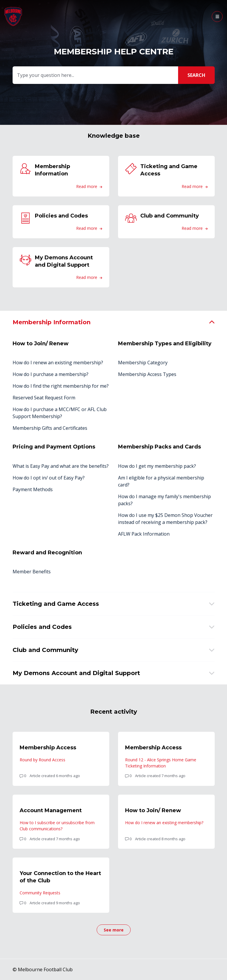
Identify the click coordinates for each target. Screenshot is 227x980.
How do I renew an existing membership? (58, 363)
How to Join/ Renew (41, 344)
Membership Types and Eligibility (165, 344)
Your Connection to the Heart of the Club (60, 877)
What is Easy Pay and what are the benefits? (61, 466)
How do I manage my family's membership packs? (164, 500)
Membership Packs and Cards (159, 447)
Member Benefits (32, 572)
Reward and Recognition (47, 553)
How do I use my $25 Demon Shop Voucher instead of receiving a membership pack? (165, 519)
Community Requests (40, 893)
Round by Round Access (42, 760)
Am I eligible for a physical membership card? (161, 481)
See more (117, 931)
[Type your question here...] (113, 75)
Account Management (51, 810)
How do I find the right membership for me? (61, 386)
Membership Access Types (147, 374)
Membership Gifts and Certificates (50, 428)
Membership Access (48, 748)
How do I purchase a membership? (51, 374)
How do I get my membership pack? (157, 466)
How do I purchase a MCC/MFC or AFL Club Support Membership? (60, 413)
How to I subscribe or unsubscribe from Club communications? (57, 826)
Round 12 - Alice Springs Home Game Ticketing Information (161, 763)
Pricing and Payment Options (54, 447)
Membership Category (143, 363)
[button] (217, 17)
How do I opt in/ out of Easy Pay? (49, 478)
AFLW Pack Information (144, 534)
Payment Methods (33, 489)
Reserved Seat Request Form (44, 398)
